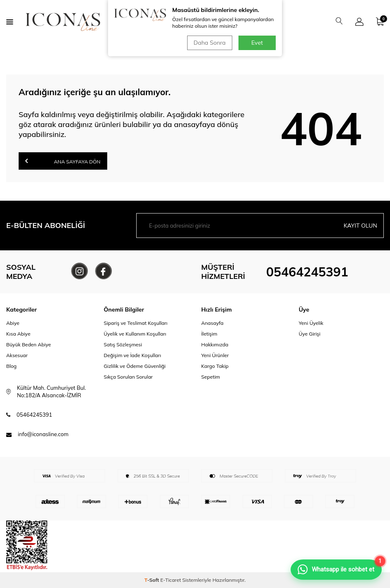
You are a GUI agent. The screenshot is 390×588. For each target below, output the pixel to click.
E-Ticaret (171, 580)
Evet (257, 43)
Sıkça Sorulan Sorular (128, 377)
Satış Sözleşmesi (123, 344)
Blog (11, 366)
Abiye (13, 323)
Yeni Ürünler (215, 355)
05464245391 (307, 272)
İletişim (209, 334)
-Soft (153, 580)
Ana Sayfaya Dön (63, 161)
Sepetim (211, 377)
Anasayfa (212, 323)
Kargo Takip (215, 366)
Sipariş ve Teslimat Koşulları (136, 323)
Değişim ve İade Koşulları (133, 355)
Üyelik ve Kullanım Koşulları (135, 334)
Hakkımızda (215, 344)
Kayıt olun (360, 226)
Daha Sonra (210, 43)
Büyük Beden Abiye (29, 344)
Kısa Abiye (18, 334)
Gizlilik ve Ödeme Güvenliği (135, 366)
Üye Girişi (310, 334)
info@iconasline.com (43, 434)
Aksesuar (17, 355)
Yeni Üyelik (311, 323)
